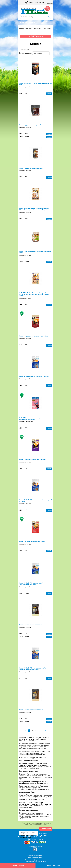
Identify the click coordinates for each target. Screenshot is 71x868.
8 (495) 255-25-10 (53, 865)
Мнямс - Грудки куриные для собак (31, 168)
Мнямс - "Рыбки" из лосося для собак (32, 542)
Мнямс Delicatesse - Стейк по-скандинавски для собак (35, 84)
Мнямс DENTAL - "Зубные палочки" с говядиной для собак (35, 501)
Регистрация (39, 2)
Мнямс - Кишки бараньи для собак (31, 625)
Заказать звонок (18, 865)
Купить (49, 94)
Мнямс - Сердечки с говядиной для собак (33, 336)
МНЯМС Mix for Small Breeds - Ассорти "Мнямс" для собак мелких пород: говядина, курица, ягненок (35, 294)
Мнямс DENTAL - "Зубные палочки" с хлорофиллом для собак (31, 584)
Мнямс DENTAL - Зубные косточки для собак (34, 376)
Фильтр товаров (36, 36)
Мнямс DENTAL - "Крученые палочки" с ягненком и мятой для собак (32, 669)
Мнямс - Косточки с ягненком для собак (32, 460)
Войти (31, 2)
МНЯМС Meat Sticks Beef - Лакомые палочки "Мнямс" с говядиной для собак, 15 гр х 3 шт (34, 209)
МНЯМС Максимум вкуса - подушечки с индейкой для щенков (33, 419)
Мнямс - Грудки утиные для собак (31, 125)
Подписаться (46, 829)
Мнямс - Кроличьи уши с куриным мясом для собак (35, 252)
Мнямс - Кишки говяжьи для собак (31, 710)
